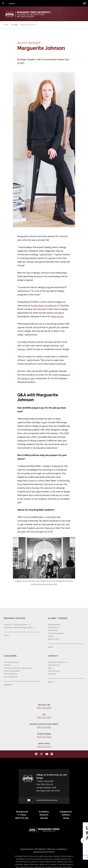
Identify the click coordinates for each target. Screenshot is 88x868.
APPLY (51, 682)
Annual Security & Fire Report (44, 852)
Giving (66, 818)
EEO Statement (40, 849)
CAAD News (10, 656)
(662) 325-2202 (44, 708)
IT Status (22, 815)
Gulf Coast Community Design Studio (19, 627)
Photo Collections (11, 674)
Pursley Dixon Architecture (44, 306)
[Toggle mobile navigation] (85, 3)
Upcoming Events (11, 677)
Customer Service (27, 849)
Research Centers (15, 618)
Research (44, 815)
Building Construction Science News (18, 668)
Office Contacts (54, 671)
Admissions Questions (58, 662)
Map (51, 668)
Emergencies (22, 812)
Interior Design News (12, 671)
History (51, 636)
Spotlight (15, 25)
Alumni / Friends (58, 618)
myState (12, 3)
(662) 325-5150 (44, 746)
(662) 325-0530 (44, 737)
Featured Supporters (56, 633)
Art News (7, 665)
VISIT (7, 636)
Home (6, 25)
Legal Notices (62, 849)
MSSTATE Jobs (22, 818)
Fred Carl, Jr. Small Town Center (17, 625)
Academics (44, 812)
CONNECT (9, 685)
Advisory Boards (54, 625)
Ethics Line (51, 849)
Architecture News (11, 662)
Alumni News (53, 630)
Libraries (44, 818)
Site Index (52, 674)
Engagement (66, 812)
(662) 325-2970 (44, 717)
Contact (53, 656)
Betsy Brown (57, 316)
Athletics (66, 815)
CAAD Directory (54, 665)
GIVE (51, 647)
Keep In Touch (54, 639)
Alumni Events (53, 627)
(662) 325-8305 (44, 727)
